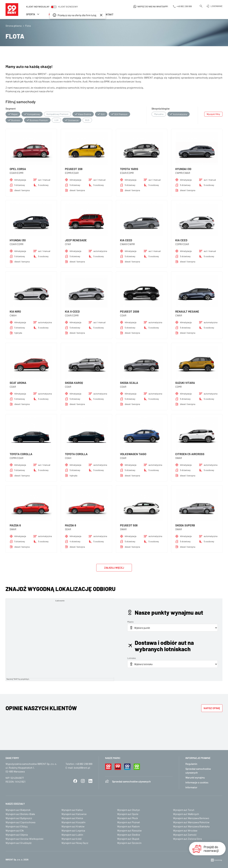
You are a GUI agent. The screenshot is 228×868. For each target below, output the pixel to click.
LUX (56, 120)
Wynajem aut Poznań (129, 822)
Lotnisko (132, 658)
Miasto (130, 622)
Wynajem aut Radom (128, 826)
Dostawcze (73, 120)
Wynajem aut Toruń (184, 810)
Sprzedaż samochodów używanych (131, 781)
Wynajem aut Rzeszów (129, 830)
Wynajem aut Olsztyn (129, 810)
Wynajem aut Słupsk (128, 839)
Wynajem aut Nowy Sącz (75, 843)
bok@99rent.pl (82, 768)
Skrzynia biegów (161, 108)
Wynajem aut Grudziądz (19, 843)
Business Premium (39, 120)
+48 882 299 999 (84, 764)
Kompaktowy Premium (57, 114)
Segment (11, 108)
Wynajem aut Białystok (18, 810)
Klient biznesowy (68, 7)
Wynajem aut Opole (128, 814)
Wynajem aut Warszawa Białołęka (191, 826)
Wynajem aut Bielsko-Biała (20, 814)
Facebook (75, 781)
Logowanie (217, 6)
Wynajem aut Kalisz (72, 810)
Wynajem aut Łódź (71, 839)
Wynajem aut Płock (128, 818)
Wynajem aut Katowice (74, 814)
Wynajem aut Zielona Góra (187, 839)
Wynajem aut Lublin (72, 835)
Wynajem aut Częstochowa (20, 822)
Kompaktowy (34, 114)
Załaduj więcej (114, 568)
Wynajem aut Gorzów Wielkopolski (24, 839)
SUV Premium (121, 114)
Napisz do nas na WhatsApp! (153, 6)
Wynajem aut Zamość (185, 835)
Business (16, 120)
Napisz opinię (212, 708)
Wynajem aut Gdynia (17, 835)
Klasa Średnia (85, 114)
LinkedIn (90, 781)
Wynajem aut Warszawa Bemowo (191, 818)
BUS (87, 120)
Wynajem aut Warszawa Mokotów (191, 822)
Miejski (14, 114)
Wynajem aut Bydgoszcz (19, 818)
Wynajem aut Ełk (15, 830)
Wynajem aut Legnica (73, 830)
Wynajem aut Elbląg (17, 826)
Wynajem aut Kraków (73, 826)
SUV (103, 114)
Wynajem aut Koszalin (73, 822)
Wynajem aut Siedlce (129, 835)
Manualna (159, 114)
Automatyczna (180, 114)
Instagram (83, 781)
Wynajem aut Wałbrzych (186, 814)
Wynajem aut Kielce (72, 818)
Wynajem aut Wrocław (185, 830)
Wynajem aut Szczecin (129, 843)
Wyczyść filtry (213, 114)
